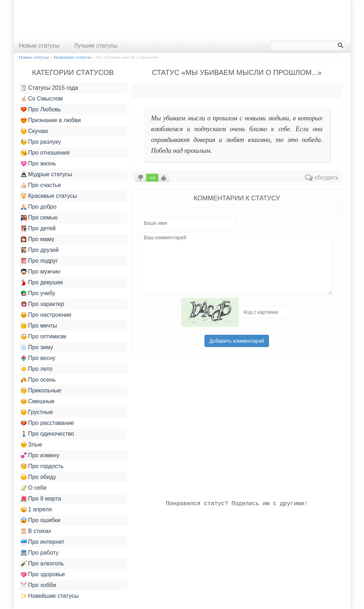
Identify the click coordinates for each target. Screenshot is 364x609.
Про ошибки (41, 520)
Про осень (38, 380)
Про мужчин (41, 272)
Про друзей (40, 250)
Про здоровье (43, 574)
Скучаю (35, 131)
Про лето (37, 369)
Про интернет (43, 542)
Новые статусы (39, 46)
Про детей (38, 228)
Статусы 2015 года (50, 88)
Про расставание (48, 423)
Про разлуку (41, 142)
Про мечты (39, 326)
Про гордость (42, 466)
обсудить (322, 177)
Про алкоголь (42, 564)
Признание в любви (51, 120)
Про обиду (39, 477)
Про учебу (38, 293)
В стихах (36, 531)
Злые (32, 445)
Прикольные (41, 391)
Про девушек (42, 283)
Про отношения (45, 153)
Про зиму (37, 347)
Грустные (37, 412)
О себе (34, 488)
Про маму (38, 239)
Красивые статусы (49, 196)
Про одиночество (48, 434)
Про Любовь (41, 110)
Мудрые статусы (47, 174)
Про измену (40, 455)
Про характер (43, 304)
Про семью (39, 218)
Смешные (38, 401)
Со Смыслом (42, 99)
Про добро (39, 207)
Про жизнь (39, 164)
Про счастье (41, 185)
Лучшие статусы (96, 46)
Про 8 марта (41, 499)
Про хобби (39, 585)
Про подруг (39, 261)
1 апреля (37, 510)
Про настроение (46, 315)
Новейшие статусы (50, 596)
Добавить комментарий (237, 341)
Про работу (40, 553)
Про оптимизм (44, 337)
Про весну (38, 358)
